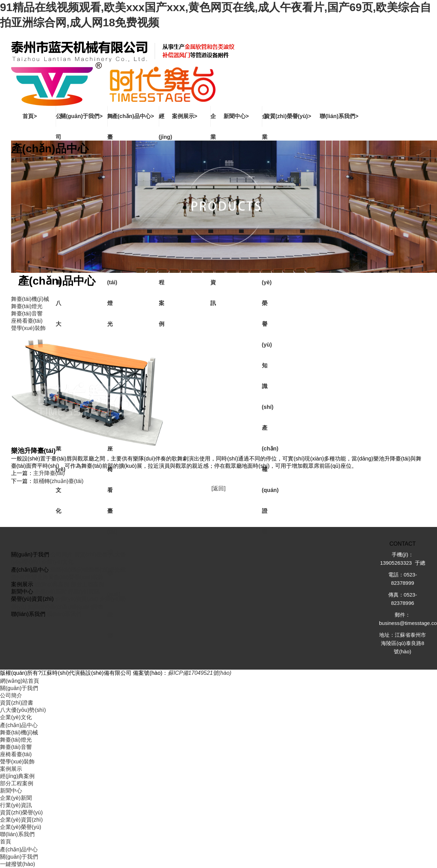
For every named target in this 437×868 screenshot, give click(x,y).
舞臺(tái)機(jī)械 (69, 570)
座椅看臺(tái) (53, 577)
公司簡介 (62, 554)
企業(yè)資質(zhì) (77, 599)
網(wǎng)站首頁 (20, 681)
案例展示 (11, 769)
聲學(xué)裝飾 (86, 577)
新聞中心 (11, 791)
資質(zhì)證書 (91, 554)
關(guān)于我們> (81, 116)
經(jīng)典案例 (52, 584)
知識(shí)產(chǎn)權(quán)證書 (66, 607)
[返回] (218, 488)
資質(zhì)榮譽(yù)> (288, 116)
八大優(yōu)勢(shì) (23, 710)
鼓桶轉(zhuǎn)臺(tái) (58, 481)
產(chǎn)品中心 (19, 725)
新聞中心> (236, 116)
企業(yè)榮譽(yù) (21, 827)
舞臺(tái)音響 (16, 747)
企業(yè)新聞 (51, 592)
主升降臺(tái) (49, 473)
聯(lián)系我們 (64, 614)
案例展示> (185, 116)
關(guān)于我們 (19, 688)
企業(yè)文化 (57, 562)
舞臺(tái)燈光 (104, 570)
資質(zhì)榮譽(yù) (21, 812)
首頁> (30, 116)
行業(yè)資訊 (84, 592)
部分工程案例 (88, 584)
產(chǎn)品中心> (133, 116)
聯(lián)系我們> (339, 116)
